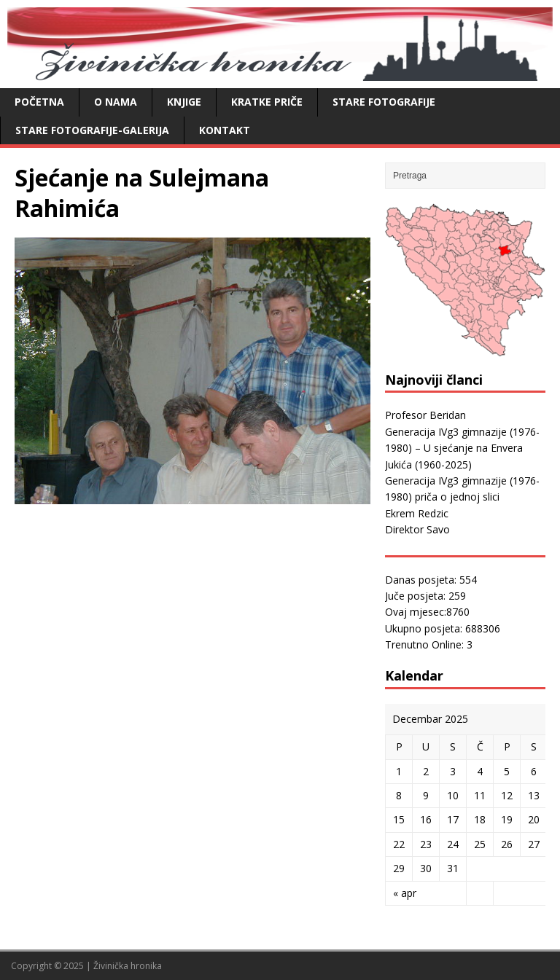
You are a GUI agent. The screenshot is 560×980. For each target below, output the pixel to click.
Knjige (184, 102)
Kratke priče (267, 102)
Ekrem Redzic (417, 513)
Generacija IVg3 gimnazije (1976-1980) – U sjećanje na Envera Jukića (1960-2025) (462, 448)
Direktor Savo (417, 529)
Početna (39, 102)
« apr (405, 893)
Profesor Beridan (425, 415)
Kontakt (225, 130)
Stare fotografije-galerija (92, 130)
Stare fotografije (384, 102)
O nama (116, 102)
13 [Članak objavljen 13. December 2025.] (534, 795)
